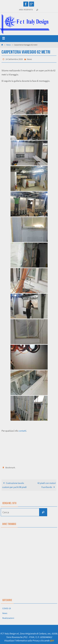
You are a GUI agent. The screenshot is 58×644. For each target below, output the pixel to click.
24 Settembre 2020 (14, 59)
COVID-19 (7, 608)
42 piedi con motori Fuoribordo (47, 485)
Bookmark (10, 468)
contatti (22, 431)
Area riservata (26, 10)
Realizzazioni (8, 618)
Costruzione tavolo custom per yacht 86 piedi (14, 485)
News (9, 45)
